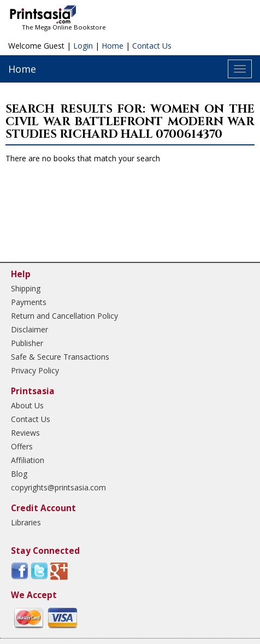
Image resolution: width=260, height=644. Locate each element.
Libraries (26, 522)
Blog (19, 474)
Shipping (26, 288)
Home (113, 46)
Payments (29, 302)
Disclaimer (29, 329)
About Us (27, 405)
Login (83, 46)
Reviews (25, 433)
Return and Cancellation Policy (64, 316)
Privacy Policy (35, 370)
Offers (22, 446)
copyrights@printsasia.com (58, 487)
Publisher (27, 343)
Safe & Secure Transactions (60, 357)
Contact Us (152, 46)
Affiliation (28, 460)
